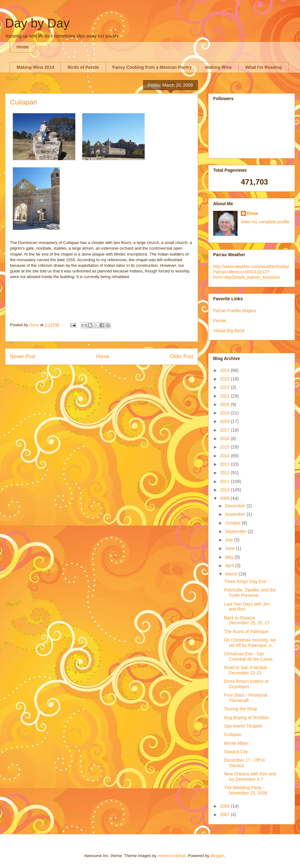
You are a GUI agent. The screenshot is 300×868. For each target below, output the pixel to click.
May (230, 557)
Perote (220, 321)
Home (23, 47)
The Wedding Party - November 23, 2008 (246, 790)
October (233, 523)
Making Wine (218, 67)
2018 (225, 421)
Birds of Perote (83, 67)
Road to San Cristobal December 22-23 (245, 670)
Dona (253, 213)
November (236, 514)
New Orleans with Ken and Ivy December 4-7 (250, 777)
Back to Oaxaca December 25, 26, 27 (247, 620)
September (236, 531)
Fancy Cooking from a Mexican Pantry (152, 67)
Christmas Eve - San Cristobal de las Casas (248, 656)
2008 (225, 806)
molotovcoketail (172, 856)
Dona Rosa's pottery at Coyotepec (246, 684)
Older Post (182, 356)
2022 (225, 387)
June (230, 548)
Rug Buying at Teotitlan (247, 718)
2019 (225, 413)
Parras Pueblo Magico (235, 311)
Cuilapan (233, 734)
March (232, 574)
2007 (225, 815)
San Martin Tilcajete (243, 726)
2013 (225, 464)
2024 (225, 370)
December (236, 506)
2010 (225, 490)
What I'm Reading (264, 67)
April (230, 566)
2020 (225, 404)
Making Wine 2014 (35, 67)
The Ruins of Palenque (246, 632)
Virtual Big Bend (229, 331)
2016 (225, 439)
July (230, 540)
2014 (225, 456)
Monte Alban (236, 743)
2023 (225, 379)
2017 (225, 430)
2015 (225, 447)
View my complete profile (265, 222)
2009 (225, 498)
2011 (225, 481)
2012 (225, 473)
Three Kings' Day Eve (245, 581)
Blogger (217, 856)
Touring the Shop (241, 709)
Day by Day (37, 23)
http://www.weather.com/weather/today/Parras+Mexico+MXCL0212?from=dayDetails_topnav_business (251, 272)
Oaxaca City (236, 752)
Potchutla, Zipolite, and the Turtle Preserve (250, 593)
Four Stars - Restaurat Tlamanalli (246, 698)
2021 (225, 396)
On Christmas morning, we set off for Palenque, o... (250, 643)
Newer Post (23, 356)
